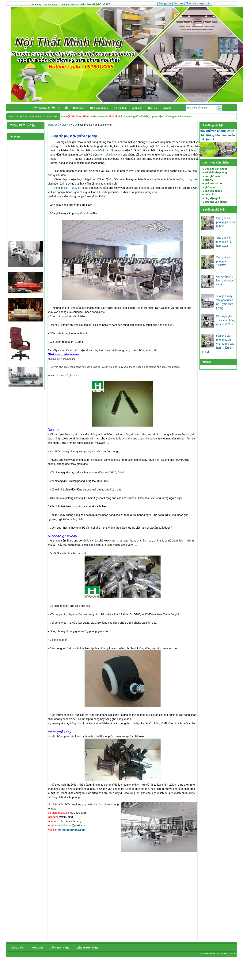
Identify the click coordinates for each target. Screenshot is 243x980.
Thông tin (36, 948)
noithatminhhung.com (72, 830)
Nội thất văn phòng (216, 172)
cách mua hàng (60, 948)
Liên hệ (167, 108)
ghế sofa (210, 187)
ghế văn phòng (213, 191)
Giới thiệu (79, 108)
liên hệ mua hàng (88, 948)
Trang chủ (53, 125)
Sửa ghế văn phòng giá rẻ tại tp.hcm (225, 222)
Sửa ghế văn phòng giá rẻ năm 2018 (224, 242)
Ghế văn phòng (99, 108)
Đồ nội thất (120, 108)
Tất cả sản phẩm (44, 108)
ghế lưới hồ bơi (213, 184)
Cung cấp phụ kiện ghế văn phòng (74, 136)
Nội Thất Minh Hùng (110, 155)
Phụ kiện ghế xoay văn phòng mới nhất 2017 (226, 320)
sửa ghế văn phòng (216, 202)
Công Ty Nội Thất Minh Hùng (70, 188)
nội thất (209, 195)
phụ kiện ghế (212, 198)
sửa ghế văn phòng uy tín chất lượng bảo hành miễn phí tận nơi (217, 135)
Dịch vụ (153, 108)
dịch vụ (209, 180)
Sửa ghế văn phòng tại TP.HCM (224, 261)
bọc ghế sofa (212, 176)
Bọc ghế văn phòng (216, 169)
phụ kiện (137, 108)
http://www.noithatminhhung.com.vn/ (218, 954)
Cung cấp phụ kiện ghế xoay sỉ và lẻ (226, 281)
